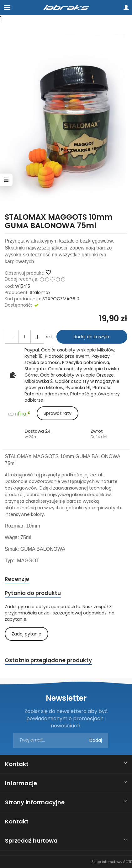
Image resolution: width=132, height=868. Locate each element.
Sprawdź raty (58, 413)
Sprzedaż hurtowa (31, 841)
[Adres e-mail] (61, 740)
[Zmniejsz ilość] (37, 337)
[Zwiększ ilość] (12, 337)
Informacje (21, 783)
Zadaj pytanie (26, 634)
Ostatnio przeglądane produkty (48, 660)
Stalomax (40, 292)
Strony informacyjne (35, 802)
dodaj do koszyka (92, 337)
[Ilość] (24, 337)
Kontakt (17, 764)
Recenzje (17, 579)
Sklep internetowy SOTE (112, 862)
